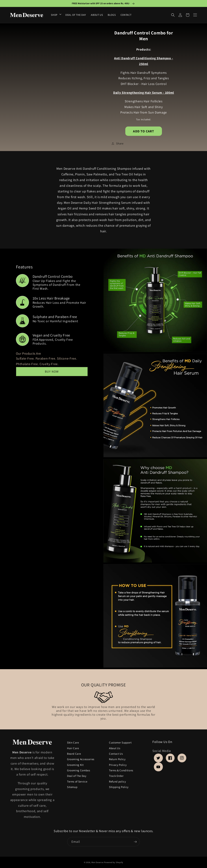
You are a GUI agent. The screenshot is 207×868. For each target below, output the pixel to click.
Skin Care (73, 743)
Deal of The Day (77, 776)
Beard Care (74, 754)
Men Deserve (97, 862)
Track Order (116, 776)
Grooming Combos (79, 771)
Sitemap (72, 787)
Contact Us (116, 754)
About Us (115, 748)
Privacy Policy (118, 765)
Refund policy (118, 781)
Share (118, 143)
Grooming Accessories (81, 759)
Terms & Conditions (121, 771)
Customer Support (120, 743)
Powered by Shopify (114, 862)
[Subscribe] (135, 842)
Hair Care (73, 748)
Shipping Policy (119, 787)
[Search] (173, 15)
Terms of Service (77, 781)
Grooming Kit (75, 765)
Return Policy (117, 759)
